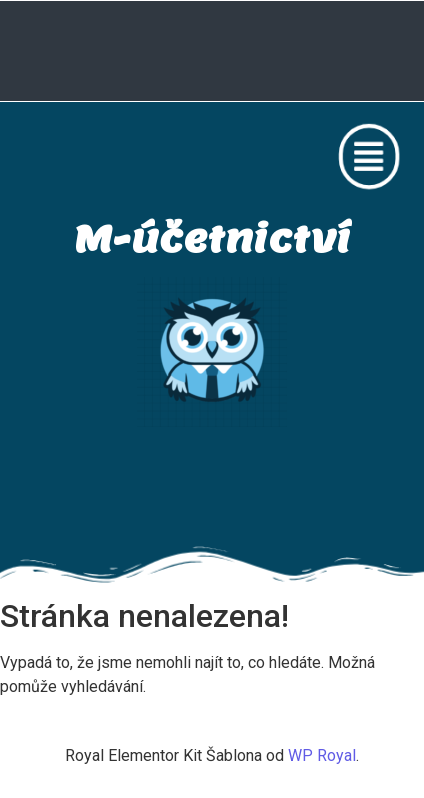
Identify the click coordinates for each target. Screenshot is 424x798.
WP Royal (322, 755)
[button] (374, 156)
